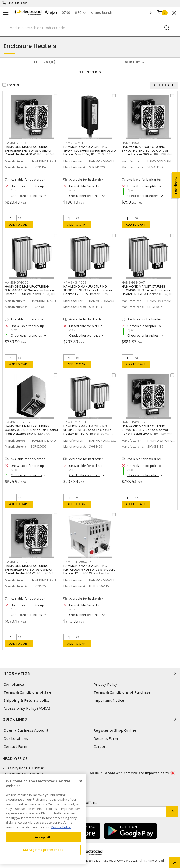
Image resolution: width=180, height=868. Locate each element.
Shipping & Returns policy (26, 700)
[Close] (81, 781)
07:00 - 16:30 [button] (72, 13)
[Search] (90, 28)
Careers (101, 746)
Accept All (43, 837)
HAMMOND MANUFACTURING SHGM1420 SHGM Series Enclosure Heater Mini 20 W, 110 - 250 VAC (90, 151)
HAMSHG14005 (75, 282)
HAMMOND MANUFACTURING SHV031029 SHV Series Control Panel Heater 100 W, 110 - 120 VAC (30, 570)
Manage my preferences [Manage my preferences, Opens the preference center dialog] (43, 850)
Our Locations (16, 739)
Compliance (14, 684)
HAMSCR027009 (18, 422)
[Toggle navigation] (6, 13)
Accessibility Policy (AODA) (27, 708)
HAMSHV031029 (17, 562)
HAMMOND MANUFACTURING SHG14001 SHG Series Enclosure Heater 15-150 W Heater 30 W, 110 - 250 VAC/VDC (90, 432)
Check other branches (26, 196)
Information (90, 673)
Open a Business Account (26, 730)
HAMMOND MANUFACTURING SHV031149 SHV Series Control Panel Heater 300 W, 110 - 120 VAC (148, 151)
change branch (102, 13)
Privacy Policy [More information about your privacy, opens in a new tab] (61, 827)
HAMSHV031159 (17, 143)
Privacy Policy (105, 684)
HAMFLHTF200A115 (77, 562)
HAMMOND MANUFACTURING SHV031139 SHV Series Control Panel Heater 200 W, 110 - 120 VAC (148, 430)
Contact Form (15, 746)
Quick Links (90, 719)
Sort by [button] (133, 62)
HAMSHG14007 (133, 282)
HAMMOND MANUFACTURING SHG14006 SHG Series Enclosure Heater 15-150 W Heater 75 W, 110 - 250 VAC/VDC (31, 292)
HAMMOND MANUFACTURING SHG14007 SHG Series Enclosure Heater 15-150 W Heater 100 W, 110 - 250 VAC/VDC (147, 292)
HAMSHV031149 (134, 143)
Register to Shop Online (115, 730)
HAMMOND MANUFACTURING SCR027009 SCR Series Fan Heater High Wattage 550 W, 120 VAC (32, 430)
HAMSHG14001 (75, 422)
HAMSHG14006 (17, 282)
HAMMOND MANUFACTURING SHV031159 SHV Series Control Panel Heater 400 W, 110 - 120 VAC (31, 151)
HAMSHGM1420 (75, 143)
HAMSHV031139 (134, 422)
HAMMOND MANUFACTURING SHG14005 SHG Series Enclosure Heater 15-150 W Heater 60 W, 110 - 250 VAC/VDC (90, 292)
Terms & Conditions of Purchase (122, 692)
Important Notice (109, 700)
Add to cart (19, 225)
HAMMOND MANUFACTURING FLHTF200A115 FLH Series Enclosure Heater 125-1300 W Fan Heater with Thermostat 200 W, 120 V (89, 571)
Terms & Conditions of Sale (28, 692)
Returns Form (106, 739)
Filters (45, 62)
